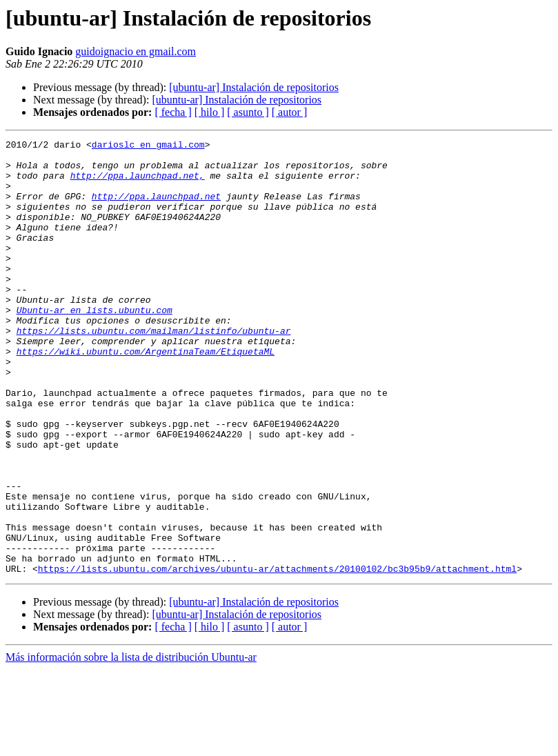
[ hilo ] (210, 112)
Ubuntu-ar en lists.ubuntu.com (94, 345)
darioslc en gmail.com (148, 146)
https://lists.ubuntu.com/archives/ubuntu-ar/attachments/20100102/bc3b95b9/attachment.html (277, 655)
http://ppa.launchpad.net (156, 208)
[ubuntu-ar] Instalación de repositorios (254, 87)
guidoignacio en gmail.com (136, 51)
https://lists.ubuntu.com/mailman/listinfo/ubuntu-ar (154, 370)
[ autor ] (290, 112)
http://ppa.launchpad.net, (138, 183)
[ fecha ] (173, 112)
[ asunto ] (248, 112)
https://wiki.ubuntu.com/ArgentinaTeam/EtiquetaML (146, 395)
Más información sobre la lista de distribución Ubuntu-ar (131, 744)
